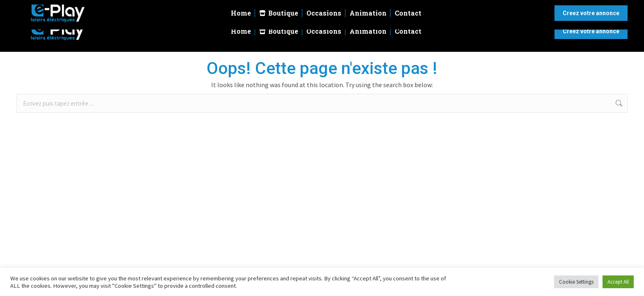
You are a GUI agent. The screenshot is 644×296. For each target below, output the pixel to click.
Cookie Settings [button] (576, 282)
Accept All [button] (618, 282)
